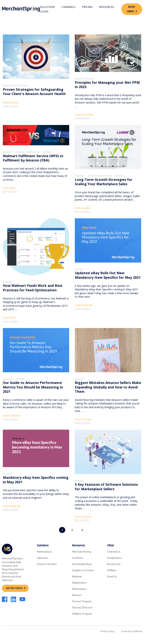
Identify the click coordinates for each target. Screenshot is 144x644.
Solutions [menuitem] (47, 7)
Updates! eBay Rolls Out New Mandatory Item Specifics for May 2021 (108, 275)
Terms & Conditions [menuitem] (132, 631)
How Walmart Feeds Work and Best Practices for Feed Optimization (33, 288)
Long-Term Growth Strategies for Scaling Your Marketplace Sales (104, 182)
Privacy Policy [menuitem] (107, 631)
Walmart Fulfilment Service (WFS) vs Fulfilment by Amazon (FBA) (33, 158)
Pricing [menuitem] (87, 7)
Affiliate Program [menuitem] (82, 614)
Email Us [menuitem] (112, 576)
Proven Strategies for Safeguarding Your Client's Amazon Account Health (34, 92)
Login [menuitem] (44, 11)
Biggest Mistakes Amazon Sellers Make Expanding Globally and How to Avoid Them (108, 387)
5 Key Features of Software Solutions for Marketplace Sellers (106, 487)
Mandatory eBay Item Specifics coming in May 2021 (36, 480)
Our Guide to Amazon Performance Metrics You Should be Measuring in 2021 (33, 387)
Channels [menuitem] (68, 7)
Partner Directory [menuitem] (82, 607)
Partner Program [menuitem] (82, 601)
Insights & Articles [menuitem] (83, 570)
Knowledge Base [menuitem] (82, 564)
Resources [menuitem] (106, 7)
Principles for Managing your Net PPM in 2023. (107, 85)
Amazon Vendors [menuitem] (47, 564)
